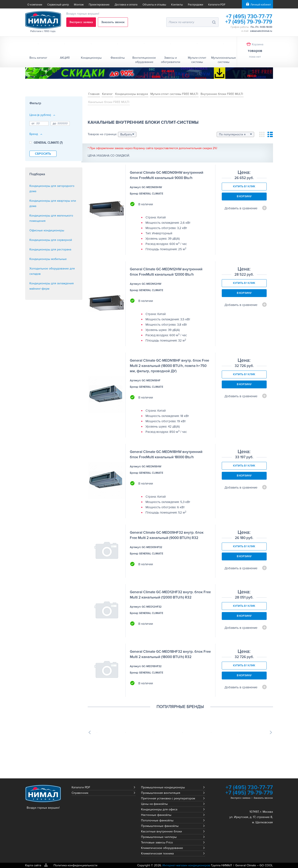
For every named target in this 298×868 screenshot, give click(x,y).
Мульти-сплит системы (197, 60)
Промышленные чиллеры (159, 837)
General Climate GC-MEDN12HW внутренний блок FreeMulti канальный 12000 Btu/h (166, 272)
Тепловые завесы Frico (157, 842)
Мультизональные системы (224, 60)
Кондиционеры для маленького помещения (51, 218)
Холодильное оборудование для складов (52, 271)
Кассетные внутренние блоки (161, 831)
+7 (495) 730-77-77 (249, 16)
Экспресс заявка (81, 22)
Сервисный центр (58, 5)
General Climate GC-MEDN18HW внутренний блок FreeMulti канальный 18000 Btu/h (166, 454)
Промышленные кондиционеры (163, 787)
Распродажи (195, 5)
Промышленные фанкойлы (160, 826)
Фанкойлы (118, 58)
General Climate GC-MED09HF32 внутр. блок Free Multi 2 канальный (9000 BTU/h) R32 (167, 535)
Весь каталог (38, 58)
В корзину (244, 196)
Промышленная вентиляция (161, 793)
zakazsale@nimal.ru (261, 31)
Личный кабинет (261, 5)
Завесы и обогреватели (171, 60)
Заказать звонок (113, 22)
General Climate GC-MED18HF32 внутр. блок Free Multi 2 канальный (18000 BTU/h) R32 (170, 654)
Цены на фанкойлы (154, 804)
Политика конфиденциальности (76, 865)
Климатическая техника (157, 853)
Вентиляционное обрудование (144, 60)
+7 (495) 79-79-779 (248, 22)
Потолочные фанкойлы (157, 820)
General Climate (246, 865)
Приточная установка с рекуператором (168, 798)
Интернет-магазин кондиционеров (186, 865)
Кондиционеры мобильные (48, 259)
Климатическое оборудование (162, 848)
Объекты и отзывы (154, 5)
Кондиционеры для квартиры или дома (53, 203)
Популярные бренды (180, 707)
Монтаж (79, 5)
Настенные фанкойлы (156, 815)
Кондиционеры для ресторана (50, 249)
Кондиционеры (91, 58)
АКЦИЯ (65, 58)
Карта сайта (33, 865)
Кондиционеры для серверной (51, 240)
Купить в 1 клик (244, 186)
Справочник (80, 793)
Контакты (177, 5)
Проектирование (99, 5)
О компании (35, 5)
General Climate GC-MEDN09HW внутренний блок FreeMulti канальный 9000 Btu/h (167, 175)
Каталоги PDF (217, 5)
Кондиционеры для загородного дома (52, 189)
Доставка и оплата (126, 5)
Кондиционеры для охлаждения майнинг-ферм (52, 286)
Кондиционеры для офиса (159, 809)
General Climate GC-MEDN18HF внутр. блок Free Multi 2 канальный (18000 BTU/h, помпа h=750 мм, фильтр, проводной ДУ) (169, 366)
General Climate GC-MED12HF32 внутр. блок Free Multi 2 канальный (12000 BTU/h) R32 (170, 595)
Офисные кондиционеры (47, 230)
